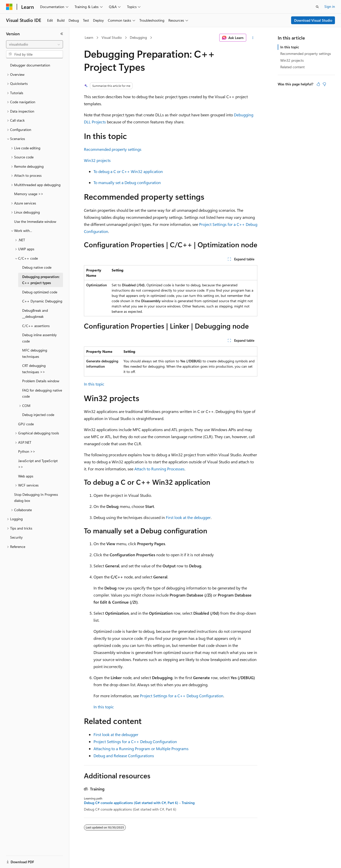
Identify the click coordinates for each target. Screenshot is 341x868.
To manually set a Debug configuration (127, 182)
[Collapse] (62, 34)
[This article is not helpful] (324, 84)
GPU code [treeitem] (26, 424)
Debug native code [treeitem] (37, 267)
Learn (89, 37)
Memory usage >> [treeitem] (29, 194)
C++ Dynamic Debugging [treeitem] (42, 301)
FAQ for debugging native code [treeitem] (42, 393)
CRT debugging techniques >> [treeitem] (34, 369)
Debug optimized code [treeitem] (40, 292)
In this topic (94, 384)
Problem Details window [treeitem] (41, 381)
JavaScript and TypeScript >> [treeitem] (38, 464)
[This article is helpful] (318, 84)
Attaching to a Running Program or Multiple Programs (141, 749)
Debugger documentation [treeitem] (30, 65)
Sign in (330, 6)
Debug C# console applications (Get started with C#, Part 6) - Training (139, 803)
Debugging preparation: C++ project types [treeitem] (41, 280)
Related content (292, 67)
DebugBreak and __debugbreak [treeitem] (35, 314)
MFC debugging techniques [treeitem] (35, 353)
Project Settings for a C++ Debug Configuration (182, 696)
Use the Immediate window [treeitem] (35, 221)
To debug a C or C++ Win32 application (128, 171)
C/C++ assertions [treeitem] (36, 326)
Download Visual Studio (313, 20)
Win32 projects (97, 160)
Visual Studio (112, 37)
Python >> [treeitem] (27, 451)
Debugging (138, 37)
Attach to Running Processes (159, 469)
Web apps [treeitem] (26, 476)
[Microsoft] (9, 7)
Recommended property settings (113, 149)
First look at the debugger (188, 517)
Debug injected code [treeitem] (38, 415)
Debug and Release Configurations (124, 756)
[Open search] (317, 7)
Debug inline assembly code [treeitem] (39, 338)
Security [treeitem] (16, 537)
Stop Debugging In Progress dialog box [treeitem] (36, 498)
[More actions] (253, 38)
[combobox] (35, 44)
